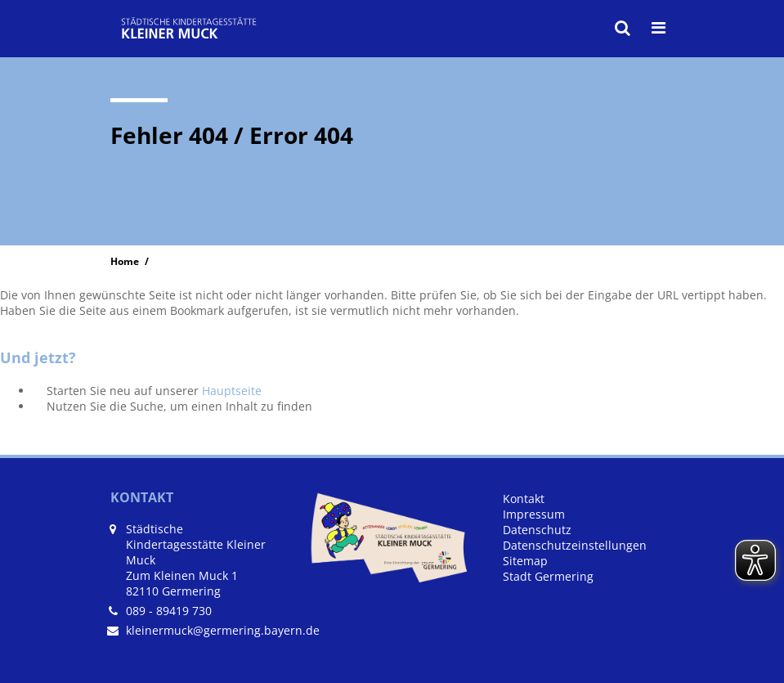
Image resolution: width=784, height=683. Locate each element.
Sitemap (525, 561)
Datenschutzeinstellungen (575, 545)
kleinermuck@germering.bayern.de (223, 630)
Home (125, 261)
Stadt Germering (548, 576)
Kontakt (524, 499)
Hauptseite (232, 391)
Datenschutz (537, 530)
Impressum (534, 514)
